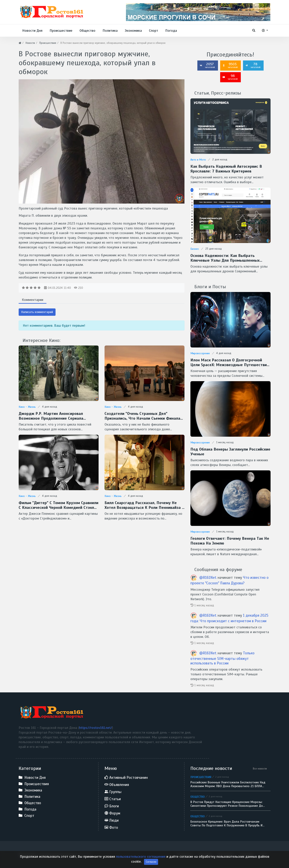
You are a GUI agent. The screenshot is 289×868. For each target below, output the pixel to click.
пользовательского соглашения (141, 862)
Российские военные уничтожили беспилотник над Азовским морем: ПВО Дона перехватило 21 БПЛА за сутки (228, 784)
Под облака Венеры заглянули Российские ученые (230, 452)
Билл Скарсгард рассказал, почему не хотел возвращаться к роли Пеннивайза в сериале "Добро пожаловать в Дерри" (144, 505)
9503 (230, 65)
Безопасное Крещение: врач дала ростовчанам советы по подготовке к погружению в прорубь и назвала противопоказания (226, 824)
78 (253, 65)
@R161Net (208, 578)
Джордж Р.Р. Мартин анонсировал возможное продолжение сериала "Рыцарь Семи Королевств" (51, 416)
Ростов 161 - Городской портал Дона (48, 855)
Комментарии (33, 300)
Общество (198, 797)
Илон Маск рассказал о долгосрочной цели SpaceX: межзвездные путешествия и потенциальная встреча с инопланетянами (230, 363)
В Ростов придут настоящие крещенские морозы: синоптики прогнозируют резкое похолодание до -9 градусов (227, 804)
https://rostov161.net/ (96, 728)
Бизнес (195, 249)
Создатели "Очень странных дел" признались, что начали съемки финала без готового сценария (142, 416)
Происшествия (201, 777)
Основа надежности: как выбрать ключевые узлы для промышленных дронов (225, 258)
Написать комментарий (37, 312)
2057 (207, 65)
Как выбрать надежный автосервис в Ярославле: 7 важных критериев (226, 169)
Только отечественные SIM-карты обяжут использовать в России (222, 658)
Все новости (260, 769)
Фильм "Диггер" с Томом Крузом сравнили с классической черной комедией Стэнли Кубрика (59, 505)
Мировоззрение (200, 353)
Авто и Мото (198, 160)
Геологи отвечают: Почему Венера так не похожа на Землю (230, 541)
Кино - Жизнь (27, 407)
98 (230, 77)
